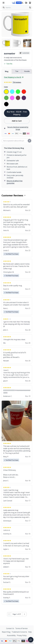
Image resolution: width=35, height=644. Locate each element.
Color (6, 87)
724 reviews (17, 82)
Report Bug (6, 632)
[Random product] (30, 7)
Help (30, 632)
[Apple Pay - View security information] (15, 641)
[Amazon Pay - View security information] (23, 641)
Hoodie (27, 71)
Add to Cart (17, 121)
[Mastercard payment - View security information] (6, 641)
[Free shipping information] (26, 3)
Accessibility (11, 635)
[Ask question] (29, 141)
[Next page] (24, 614)
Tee (17, 71)
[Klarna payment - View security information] (28, 641)
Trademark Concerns (19, 632)
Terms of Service (21, 628)
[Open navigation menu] (3, 3)
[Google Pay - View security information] (19, 641)
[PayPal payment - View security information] (10, 641)
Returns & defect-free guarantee (15, 182)
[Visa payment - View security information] (2, 641)
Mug (7, 71)
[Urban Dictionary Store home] (17, 3)
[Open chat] (31, 640)
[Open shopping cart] (30, 3)
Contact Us (10, 628)
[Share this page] (22, 3)
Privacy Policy (22, 635)
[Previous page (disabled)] (9, 614)
